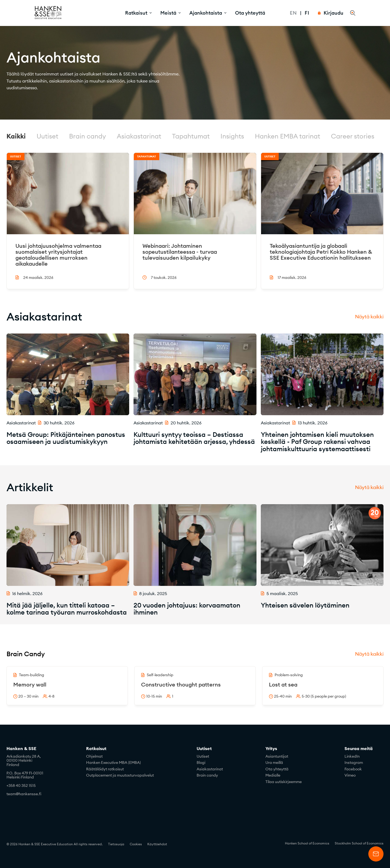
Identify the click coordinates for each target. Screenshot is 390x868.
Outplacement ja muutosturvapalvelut (120, 775)
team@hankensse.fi (24, 794)
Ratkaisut (96, 749)
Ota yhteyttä (250, 13)
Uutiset (47, 136)
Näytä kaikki (369, 317)
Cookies (136, 844)
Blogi (201, 763)
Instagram (354, 763)
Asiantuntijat (277, 756)
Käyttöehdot (157, 844)
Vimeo (350, 775)
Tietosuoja (116, 844)
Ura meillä (274, 763)
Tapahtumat (191, 136)
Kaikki (16, 136)
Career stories (353, 136)
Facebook (353, 769)
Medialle (273, 775)
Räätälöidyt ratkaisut (105, 769)
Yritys (271, 749)
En (293, 13)
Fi (307, 13)
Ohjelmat (94, 756)
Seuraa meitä (359, 749)
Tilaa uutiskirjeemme (284, 782)
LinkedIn (352, 756)
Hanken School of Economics (307, 843)
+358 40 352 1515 (21, 786)
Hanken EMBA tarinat (287, 136)
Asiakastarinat (139, 136)
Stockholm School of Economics (359, 843)
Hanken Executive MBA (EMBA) (113, 763)
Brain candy (87, 136)
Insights (232, 136)
